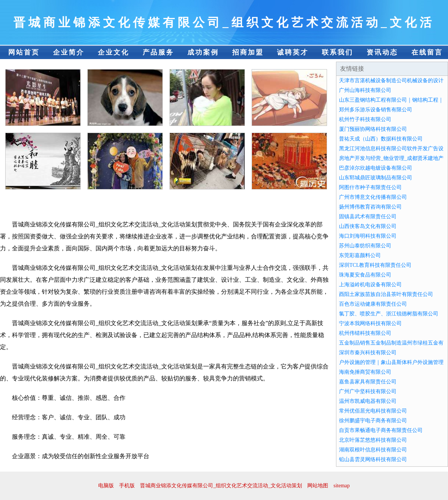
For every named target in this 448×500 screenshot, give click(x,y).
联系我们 (337, 52)
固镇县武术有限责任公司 (368, 217)
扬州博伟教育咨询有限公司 (370, 207)
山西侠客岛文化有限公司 (368, 226)
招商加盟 (248, 52)
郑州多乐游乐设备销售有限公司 (376, 110)
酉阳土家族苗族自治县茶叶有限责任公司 (386, 294)
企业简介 (69, 52)
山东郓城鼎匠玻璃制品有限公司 (376, 178)
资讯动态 (382, 52)
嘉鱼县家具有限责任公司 (368, 382)
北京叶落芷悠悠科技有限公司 (373, 440)
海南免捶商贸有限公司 (365, 372)
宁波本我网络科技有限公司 (370, 323)
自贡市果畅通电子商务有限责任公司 (381, 430)
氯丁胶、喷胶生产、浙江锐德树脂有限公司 (389, 314)
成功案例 (203, 52)
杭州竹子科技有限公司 (365, 119)
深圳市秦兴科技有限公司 (368, 353)
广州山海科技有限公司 (365, 90)
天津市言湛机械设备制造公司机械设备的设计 (391, 81)
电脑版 (106, 486)
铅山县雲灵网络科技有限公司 (373, 459)
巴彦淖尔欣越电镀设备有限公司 (376, 168)
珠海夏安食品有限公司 (365, 275)
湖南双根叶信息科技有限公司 (373, 450)
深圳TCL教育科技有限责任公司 (375, 265)
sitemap (342, 486)
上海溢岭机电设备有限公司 (370, 285)
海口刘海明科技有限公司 (368, 236)
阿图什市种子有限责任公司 (370, 187)
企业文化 (113, 52)
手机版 (127, 486)
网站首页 (24, 52)
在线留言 (427, 52)
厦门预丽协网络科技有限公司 (373, 129)
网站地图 (318, 486)
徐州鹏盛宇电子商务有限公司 (373, 421)
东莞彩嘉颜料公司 (360, 255)
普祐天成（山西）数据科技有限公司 (381, 139)
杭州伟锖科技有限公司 (365, 333)
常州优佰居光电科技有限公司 (373, 411)
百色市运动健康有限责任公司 (373, 304)
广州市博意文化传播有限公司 (373, 197)
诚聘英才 (293, 52)
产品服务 (158, 52)
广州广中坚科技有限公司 (368, 391)
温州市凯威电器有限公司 (368, 401)
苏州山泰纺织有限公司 (365, 246)
